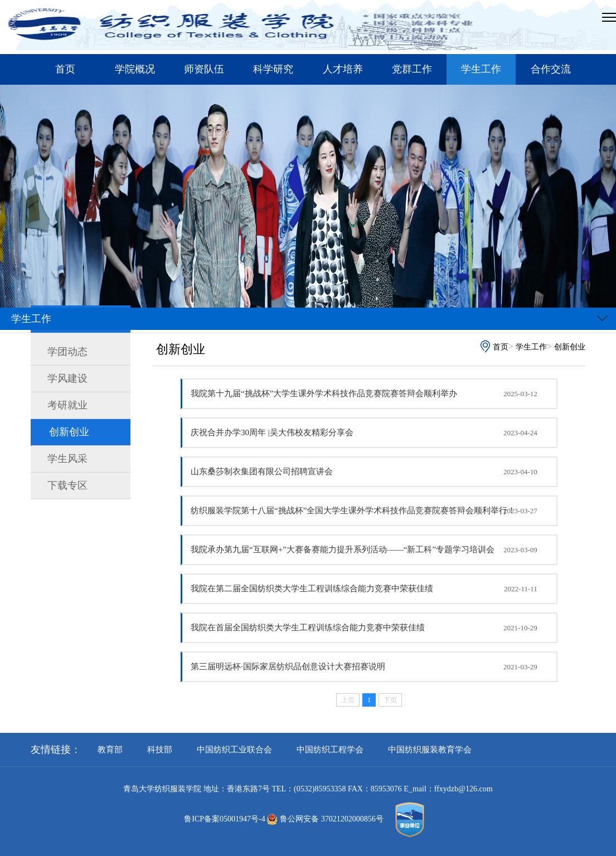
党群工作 (412, 69)
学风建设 (67, 378)
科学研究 (273, 69)
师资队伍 (204, 69)
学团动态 (67, 352)
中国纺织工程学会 (330, 750)
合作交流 (551, 69)
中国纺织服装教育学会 (430, 750)
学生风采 (67, 459)
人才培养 (343, 69)
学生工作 (481, 69)
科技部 (160, 750)
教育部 (110, 750)
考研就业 (67, 405)
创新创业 (69, 432)
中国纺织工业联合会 (234, 750)
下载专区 (67, 485)
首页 (65, 69)
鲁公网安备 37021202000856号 (327, 819)
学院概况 (135, 69)
